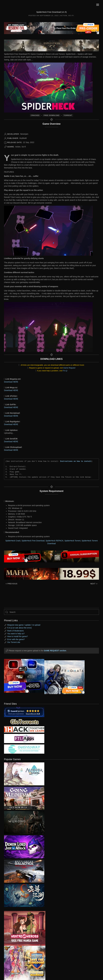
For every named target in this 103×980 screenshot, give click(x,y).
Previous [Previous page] (11, 584)
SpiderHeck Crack (13, 541)
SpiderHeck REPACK (55, 541)
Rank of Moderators (16, 631)
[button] (98, 5)
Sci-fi (71, 16)
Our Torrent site (14, 642)
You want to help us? (16, 634)
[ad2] (23, 928)
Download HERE (11, 382)
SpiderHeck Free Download (33, 541)
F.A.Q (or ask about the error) (19, 628)
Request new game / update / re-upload (24, 625)
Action (64, 16)
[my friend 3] (24, 729)
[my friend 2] (24, 721)
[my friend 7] (24, 749)
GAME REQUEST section (55, 651)
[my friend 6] (24, 738)
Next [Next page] (94, 584)
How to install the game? (18, 636)
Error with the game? (16, 639)
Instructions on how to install (76, 461)
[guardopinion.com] (24, 712)
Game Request (69, 368)
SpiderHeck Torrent (73, 541)
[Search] (51, 612)
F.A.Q (65, 371)
